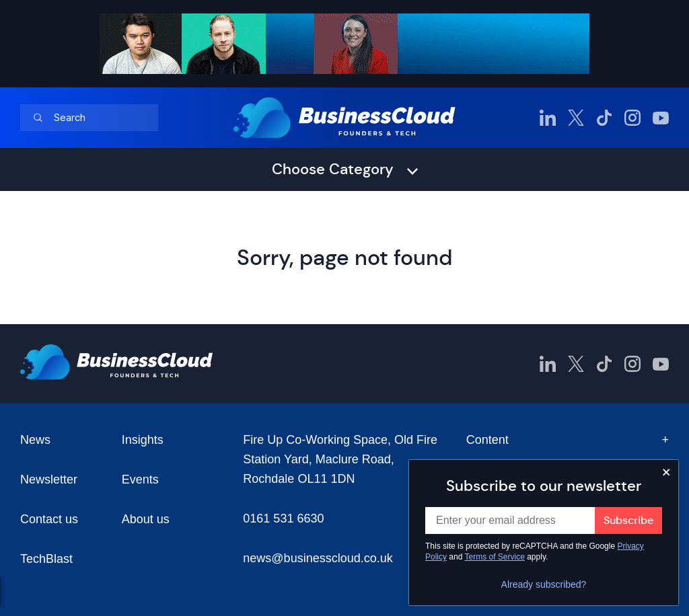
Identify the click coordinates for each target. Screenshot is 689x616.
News (35, 440)
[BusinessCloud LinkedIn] (548, 118)
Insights (143, 440)
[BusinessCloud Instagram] (632, 118)
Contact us (49, 519)
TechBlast (46, 559)
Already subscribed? (544, 584)
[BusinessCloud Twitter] (576, 118)
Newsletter (49, 479)
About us (146, 519)
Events (140, 479)
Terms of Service (495, 557)
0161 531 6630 (283, 518)
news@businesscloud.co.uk (318, 558)
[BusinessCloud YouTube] (661, 118)
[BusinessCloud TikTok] (604, 118)
